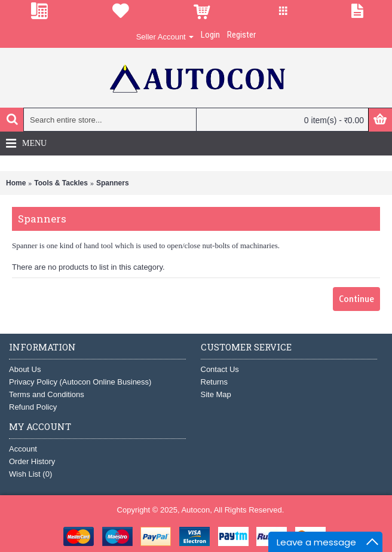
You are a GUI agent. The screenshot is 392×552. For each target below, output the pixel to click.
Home (16, 183)
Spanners (113, 183)
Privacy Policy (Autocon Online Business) (80, 382)
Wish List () (30, 474)
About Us (25, 369)
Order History (32, 461)
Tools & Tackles (61, 183)
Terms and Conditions (47, 394)
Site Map (216, 394)
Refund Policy (33, 407)
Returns (215, 382)
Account (23, 449)
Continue (356, 299)
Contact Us (220, 369)
